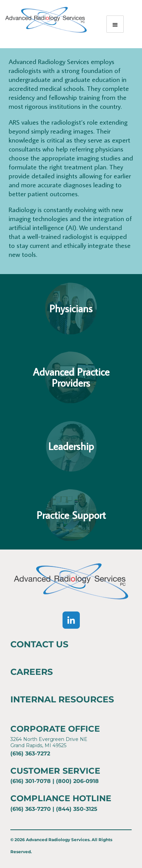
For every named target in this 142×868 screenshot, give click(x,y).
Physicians (71, 308)
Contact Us (39, 644)
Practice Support (71, 515)
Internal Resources (62, 699)
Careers (32, 672)
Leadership (71, 446)
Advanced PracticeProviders (71, 377)
